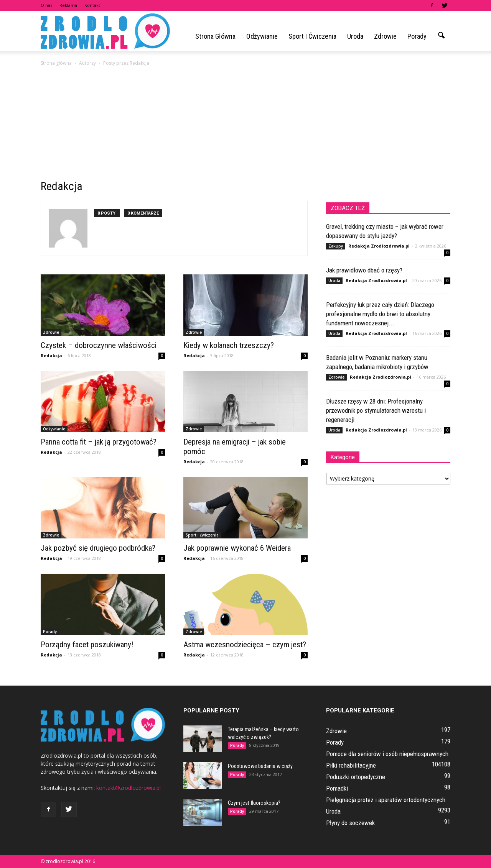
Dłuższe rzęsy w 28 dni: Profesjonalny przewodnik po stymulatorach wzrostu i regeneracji (376, 410)
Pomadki (337, 788)
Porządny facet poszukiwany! (87, 645)
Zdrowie (385, 36)
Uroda (355, 36)
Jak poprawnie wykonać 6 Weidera (237, 548)
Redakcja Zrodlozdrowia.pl (379, 246)
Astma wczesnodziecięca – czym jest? (245, 645)
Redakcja (51, 355)
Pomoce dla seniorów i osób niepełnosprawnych (387, 754)
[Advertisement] (245, 125)
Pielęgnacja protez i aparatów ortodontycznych (386, 800)
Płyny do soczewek (350, 823)
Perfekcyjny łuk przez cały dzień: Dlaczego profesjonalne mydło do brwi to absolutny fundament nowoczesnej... (380, 314)
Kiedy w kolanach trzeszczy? (229, 345)
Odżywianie (262, 36)
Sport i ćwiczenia (312, 36)
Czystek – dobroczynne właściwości (99, 345)
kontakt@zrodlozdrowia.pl (129, 788)
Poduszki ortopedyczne (356, 777)
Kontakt (92, 5)
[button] (441, 36)
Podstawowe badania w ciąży (260, 766)
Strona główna (215, 36)
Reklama (68, 5)
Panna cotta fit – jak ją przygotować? (99, 442)
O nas (46, 5)
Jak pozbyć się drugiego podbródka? (98, 548)
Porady (417, 36)
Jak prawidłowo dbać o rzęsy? (364, 270)
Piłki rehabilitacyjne (351, 765)
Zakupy (336, 246)
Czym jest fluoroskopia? (254, 803)
